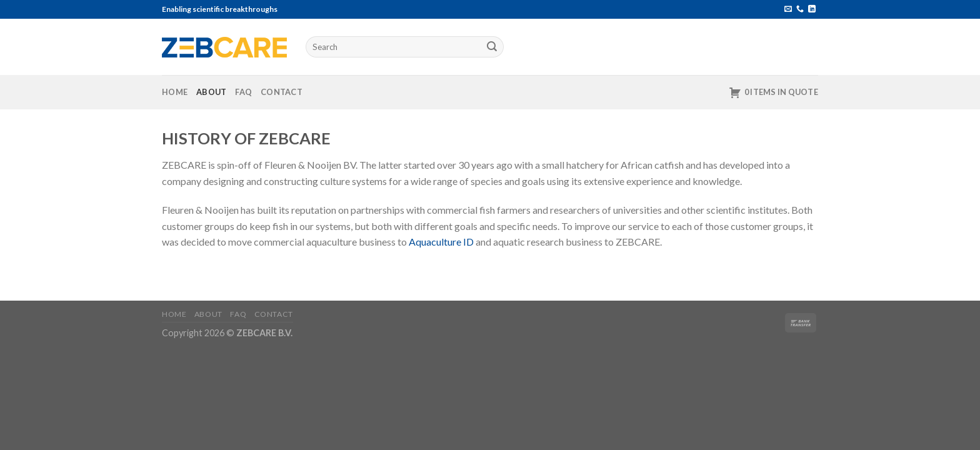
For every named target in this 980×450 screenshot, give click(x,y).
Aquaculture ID (441, 242)
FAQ (243, 92)
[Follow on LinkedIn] (812, 9)
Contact (282, 92)
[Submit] (492, 47)
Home (175, 92)
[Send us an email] (788, 9)
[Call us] (800, 9)
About (211, 92)
